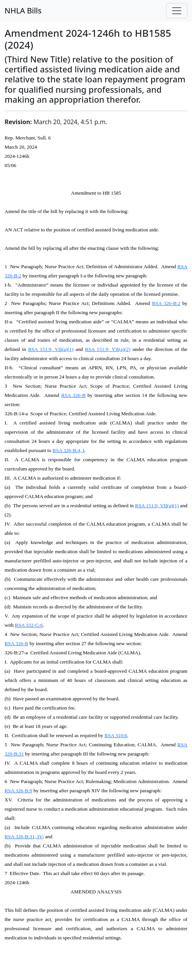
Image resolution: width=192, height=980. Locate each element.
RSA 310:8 (116, 735)
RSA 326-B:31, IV (24, 837)
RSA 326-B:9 (18, 791)
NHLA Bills (23, 11)
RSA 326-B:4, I (69, 450)
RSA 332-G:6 (29, 625)
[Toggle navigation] (177, 11)
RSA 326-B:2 (166, 303)
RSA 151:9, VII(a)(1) (51, 349)
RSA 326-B (73, 395)
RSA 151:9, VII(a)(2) (108, 349)
